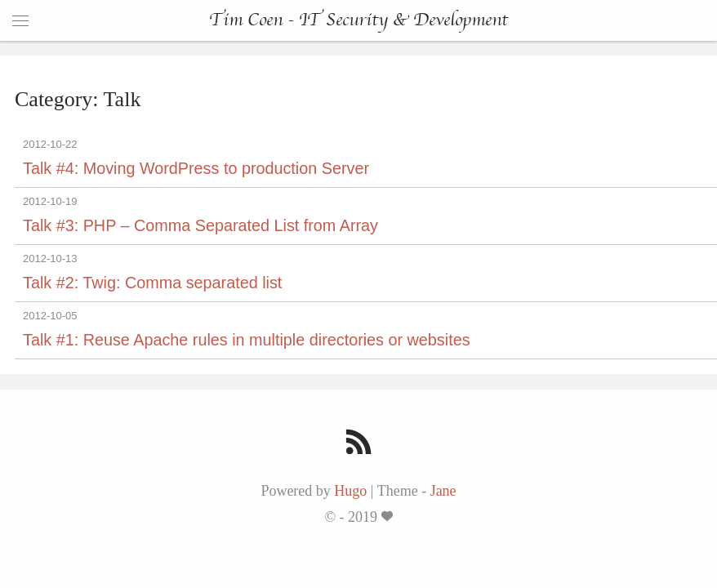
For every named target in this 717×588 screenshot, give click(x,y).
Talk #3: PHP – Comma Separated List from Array (200, 225)
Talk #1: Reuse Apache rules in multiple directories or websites (247, 340)
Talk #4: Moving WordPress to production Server (196, 168)
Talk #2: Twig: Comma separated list (152, 283)
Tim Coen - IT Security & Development (358, 20)
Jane (443, 491)
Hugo (350, 491)
